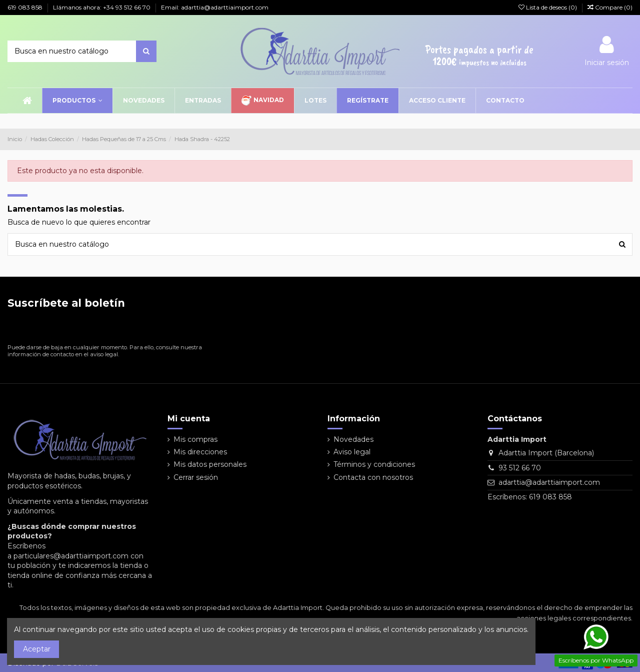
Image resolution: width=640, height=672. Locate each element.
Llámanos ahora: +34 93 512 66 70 (102, 7)
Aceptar (37, 649)
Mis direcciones (200, 452)
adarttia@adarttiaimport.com (549, 482)
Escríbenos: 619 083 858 (530, 497)
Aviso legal (352, 452)
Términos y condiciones (374, 464)
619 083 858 (26, 7)
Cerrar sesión (196, 477)
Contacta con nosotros (373, 477)
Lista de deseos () (548, 7)
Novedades (353, 439)
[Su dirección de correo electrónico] (96, 328)
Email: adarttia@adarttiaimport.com (215, 7)
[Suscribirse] (195, 328)
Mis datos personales (210, 464)
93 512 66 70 (520, 468)
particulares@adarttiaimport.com (71, 556)
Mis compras (195, 439)
